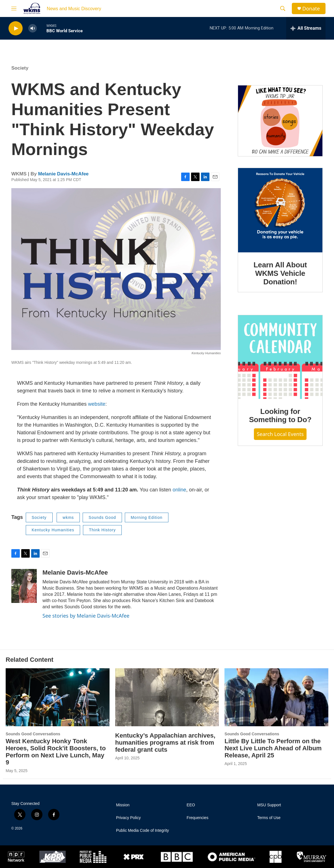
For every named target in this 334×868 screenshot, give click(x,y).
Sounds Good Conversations (33, 734)
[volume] (33, 28)
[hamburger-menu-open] (14, 8)
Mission (123, 805)
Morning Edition (147, 517)
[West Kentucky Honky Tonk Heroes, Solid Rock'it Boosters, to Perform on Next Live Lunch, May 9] (58, 697)
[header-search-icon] (283, 8)
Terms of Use (269, 818)
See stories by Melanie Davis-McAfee (86, 616)
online (179, 490)
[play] (16, 28)
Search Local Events (280, 434)
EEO (191, 805)
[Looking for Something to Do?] (280, 357)
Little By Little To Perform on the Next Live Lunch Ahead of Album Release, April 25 (273, 748)
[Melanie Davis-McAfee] (24, 586)
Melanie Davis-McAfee (63, 174)
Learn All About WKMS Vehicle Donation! (280, 273)
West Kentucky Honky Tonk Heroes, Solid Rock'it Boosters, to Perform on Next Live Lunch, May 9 (56, 752)
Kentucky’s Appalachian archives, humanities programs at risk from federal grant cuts (165, 743)
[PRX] (133, 857)
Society (20, 68)
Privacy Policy (128, 818)
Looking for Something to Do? (280, 416)
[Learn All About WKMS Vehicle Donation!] (280, 210)
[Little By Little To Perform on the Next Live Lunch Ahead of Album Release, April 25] (276, 697)
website (97, 404)
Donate (311, 9)
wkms (68, 517)
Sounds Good (102, 517)
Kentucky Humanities (53, 530)
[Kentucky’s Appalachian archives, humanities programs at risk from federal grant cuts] (167, 697)
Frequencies (197, 818)
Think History (102, 530)
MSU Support (269, 805)
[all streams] (306, 28)
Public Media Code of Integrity (143, 831)
